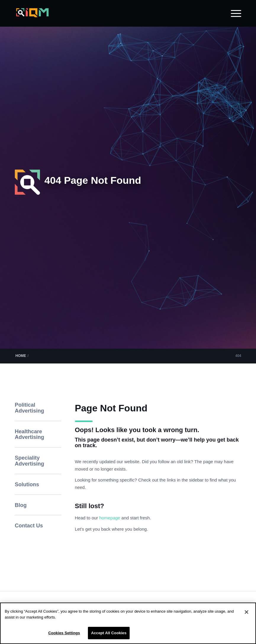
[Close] (247, 612)
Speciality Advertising (29, 461)
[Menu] (233, 13)
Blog (21, 505)
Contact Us (29, 526)
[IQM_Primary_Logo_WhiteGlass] (32, 17)
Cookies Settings (64, 633)
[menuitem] (233, 13)
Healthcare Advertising (29, 434)
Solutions (27, 484)
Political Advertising (29, 408)
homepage (110, 518)
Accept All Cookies (109, 633)
